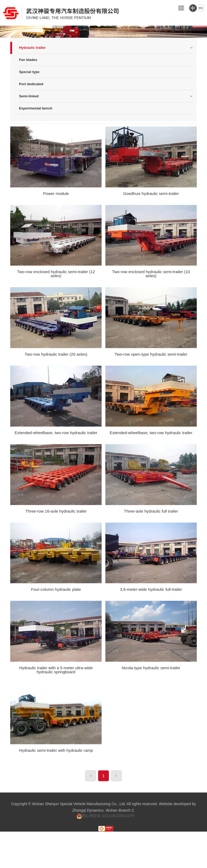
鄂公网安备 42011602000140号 (106, 816)
